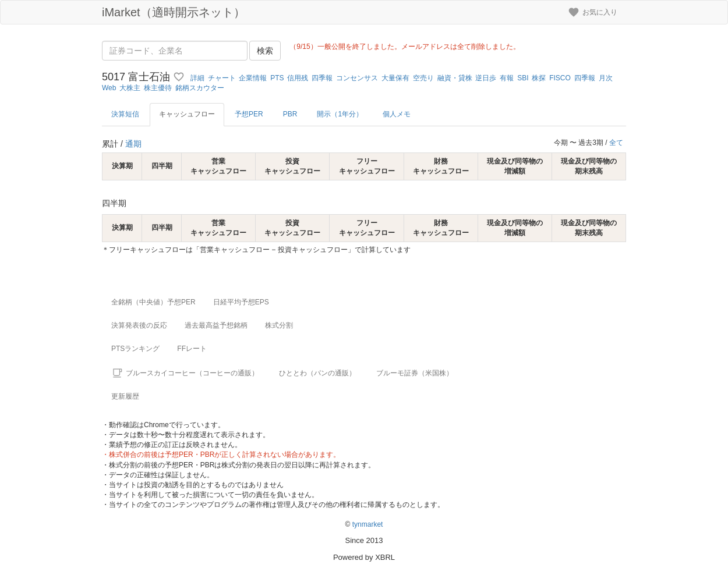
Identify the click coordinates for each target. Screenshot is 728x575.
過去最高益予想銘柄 (216, 325)
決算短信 (125, 114)
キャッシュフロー (187, 114)
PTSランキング (135, 349)
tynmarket (368, 524)
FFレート (192, 349)
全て (616, 143)
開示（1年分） (340, 114)
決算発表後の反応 (139, 325)
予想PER (249, 114)
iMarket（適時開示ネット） (174, 12)
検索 (265, 51)
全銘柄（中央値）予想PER (153, 302)
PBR (290, 114)
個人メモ (397, 114)
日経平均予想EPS (241, 302)
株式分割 (279, 325)
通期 (133, 144)
